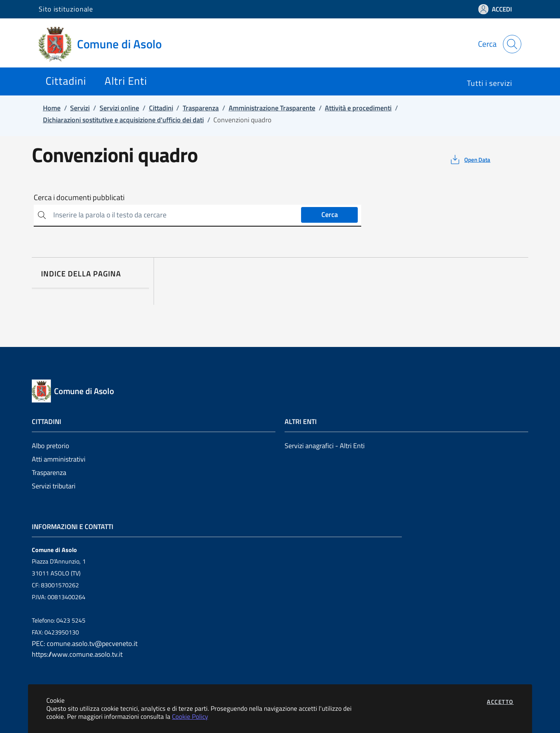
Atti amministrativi (59, 459)
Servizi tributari (54, 486)
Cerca (330, 214)
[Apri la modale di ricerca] (512, 44)
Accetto (500, 702)
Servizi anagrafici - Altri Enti (325, 446)
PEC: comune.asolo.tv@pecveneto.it (85, 643)
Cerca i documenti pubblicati (79, 197)
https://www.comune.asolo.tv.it (77, 654)
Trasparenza (49, 473)
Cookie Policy (190, 716)
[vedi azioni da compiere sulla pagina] (470, 159)
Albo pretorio (51, 446)
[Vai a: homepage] (105, 44)
